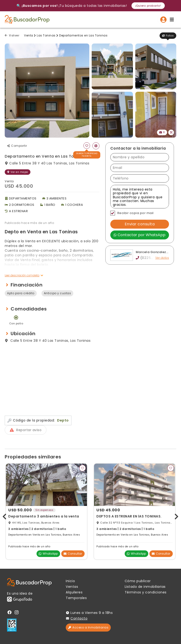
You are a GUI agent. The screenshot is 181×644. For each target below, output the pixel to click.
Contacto (79, 618)
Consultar (73, 554)
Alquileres (74, 592)
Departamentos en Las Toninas (83, 35)
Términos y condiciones (146, 592)
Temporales (76, 598)
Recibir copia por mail (132, 213)
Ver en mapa (18, 172)
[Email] (140, 168)
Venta (29, 35)
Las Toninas (46, 35)
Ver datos (162, 258)
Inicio (70, 581)
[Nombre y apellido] (140, 157)
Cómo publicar (138, 581)
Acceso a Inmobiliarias (88, 627)
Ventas (72, 587)
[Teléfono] (140, 178)
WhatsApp (48, 554)
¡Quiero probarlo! (148, 6)
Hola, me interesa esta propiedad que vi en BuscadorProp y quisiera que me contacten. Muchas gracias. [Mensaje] (140, 197)
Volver (12, 35)
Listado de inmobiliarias (145, 587)
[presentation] (4, 516)
